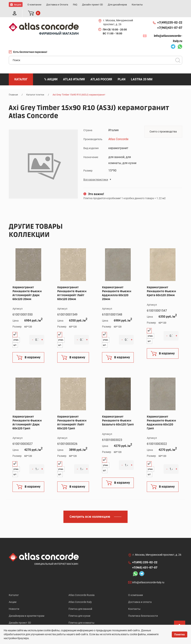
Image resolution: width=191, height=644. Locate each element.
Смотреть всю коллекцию (90, 509)
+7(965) (170, 20)
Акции (13, 594)
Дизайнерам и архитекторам (26, 609)
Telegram (173, 39)
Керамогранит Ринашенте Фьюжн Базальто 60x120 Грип (118, 412)
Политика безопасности (143, 609)
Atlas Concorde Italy (80, 594)
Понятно (180, 634)
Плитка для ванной (80, 601)
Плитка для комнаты (81, 616)
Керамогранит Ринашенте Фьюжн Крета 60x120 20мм (161, 283)
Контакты (134, 601)
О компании (136, 587)
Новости (14, 601)
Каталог (14, 587)
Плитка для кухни (79, 609)
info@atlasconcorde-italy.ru (168, 30)
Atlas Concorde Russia (82, 587)
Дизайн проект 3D (20, 616)
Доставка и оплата (140, 594)
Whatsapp (180, 39)
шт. (15, 337)
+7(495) (170, 14)
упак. (16, 332)
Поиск (178, 52)
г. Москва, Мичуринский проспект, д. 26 (118, 14)
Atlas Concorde (118, 131)
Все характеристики (96, 171)
